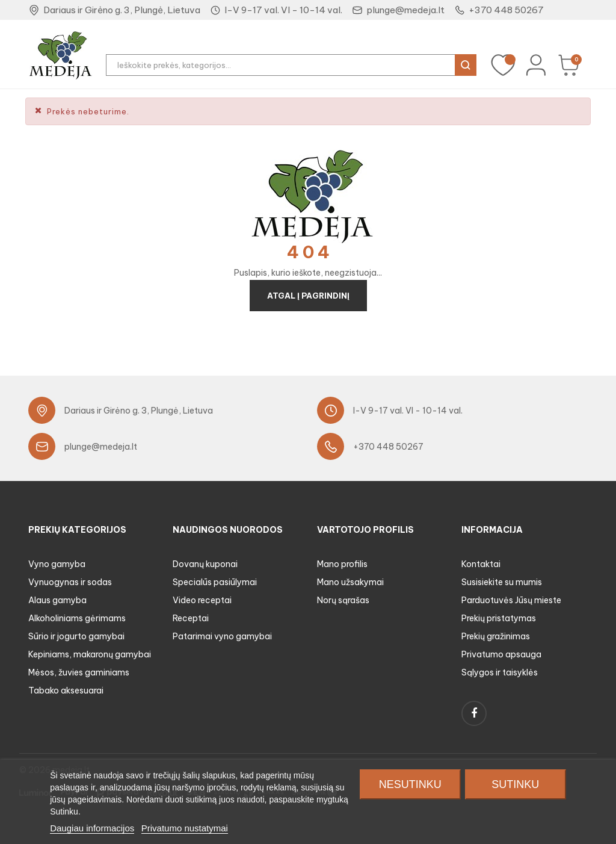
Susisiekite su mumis (502, 582)
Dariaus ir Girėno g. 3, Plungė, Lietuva (122, 10)
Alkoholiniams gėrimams (77, 618)
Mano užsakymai (350, 582)
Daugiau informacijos (92, 828)
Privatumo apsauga (501, 654)
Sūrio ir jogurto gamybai (76, 636)
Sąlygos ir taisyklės (500, 672)
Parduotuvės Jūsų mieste (511, 600)
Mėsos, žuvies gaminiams (79, 672)
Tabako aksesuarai (66, 690)
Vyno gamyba (57, 564)
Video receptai (202, 600)
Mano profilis (342, 564)
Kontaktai (481, 564)
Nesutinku (410, 784)
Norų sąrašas (343, 600)
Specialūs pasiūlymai (215, 582)
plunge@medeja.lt (405, 10)
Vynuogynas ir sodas (70, 582)
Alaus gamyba (57, 600)
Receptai (191, 618)
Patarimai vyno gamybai (222, 636)
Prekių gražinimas (496, 636)
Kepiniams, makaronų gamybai (90, 654)
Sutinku (515, 784)
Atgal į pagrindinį (308, 296)
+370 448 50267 (506, 10)
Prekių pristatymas (499, 618)
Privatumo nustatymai (185, 828)
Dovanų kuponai (205, 564)
